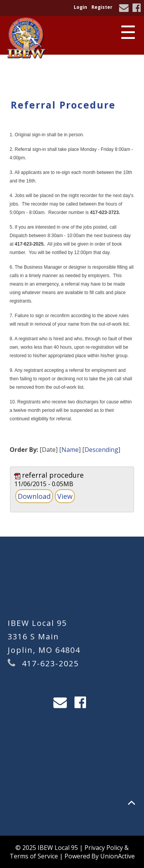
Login (80, 7)
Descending (101, 450)
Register (102, 7)
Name (70, 450)
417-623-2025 (50, 663)
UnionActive (118, 856)
